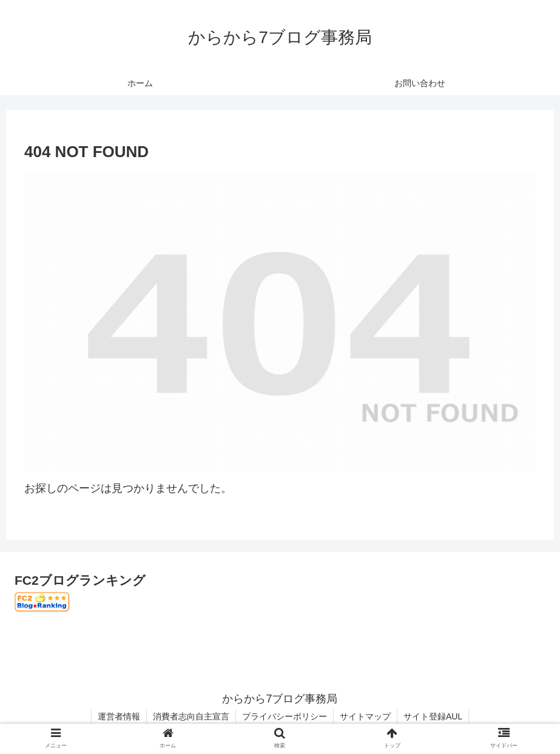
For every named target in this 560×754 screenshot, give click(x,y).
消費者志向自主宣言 (191, 716)
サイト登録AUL (433, 716)
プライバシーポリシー (285, 716)
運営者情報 (119, 716)
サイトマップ (365, 716)
